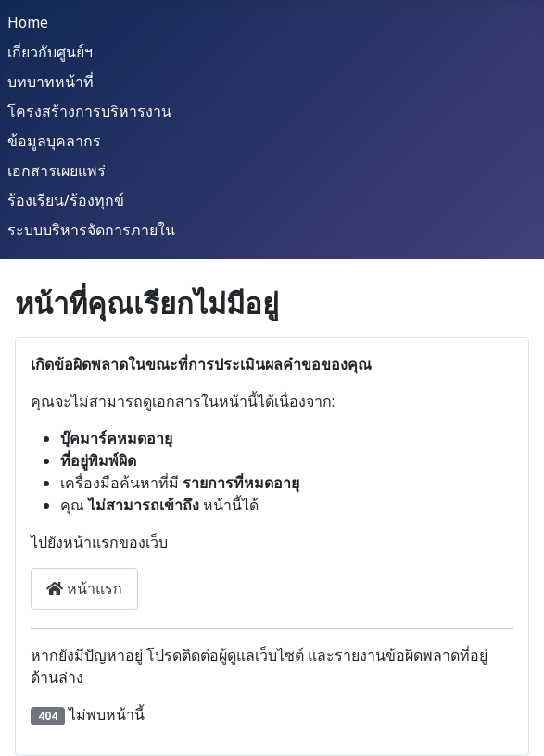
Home (28, 22)
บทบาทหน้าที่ (51, 82)
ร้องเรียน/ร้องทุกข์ (66, 200)
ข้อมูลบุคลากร (54, 141)
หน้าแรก (84, 588)
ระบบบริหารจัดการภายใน (91, 230)
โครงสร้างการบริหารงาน (89, 111)
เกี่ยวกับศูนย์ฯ (50, 52)
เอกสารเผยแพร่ (57, 170)
